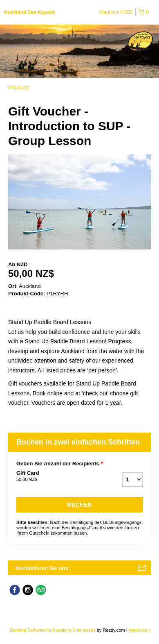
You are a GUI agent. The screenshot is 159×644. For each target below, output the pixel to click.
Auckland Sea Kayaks (29, 12)
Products (19, 87)
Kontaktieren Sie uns (41, 568)
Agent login (140, 630)
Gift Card (54, 476)
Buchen (80, 505)
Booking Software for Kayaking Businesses (53, 630)
